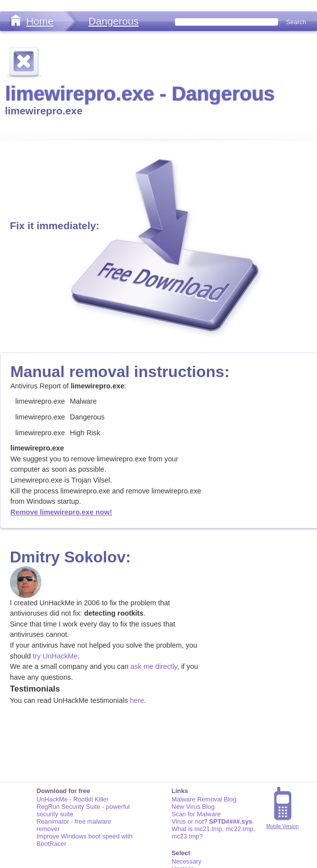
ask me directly (154, 666)
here (137, 700)
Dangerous (113, 21)
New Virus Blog (193, 807)
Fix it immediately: (54, 226)
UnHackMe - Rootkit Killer (73, 799)
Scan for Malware (196, 814)
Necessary (186, 861)
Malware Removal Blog (204, 799)
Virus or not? (212, 821)
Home (40, 21)
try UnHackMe (55, 656)
